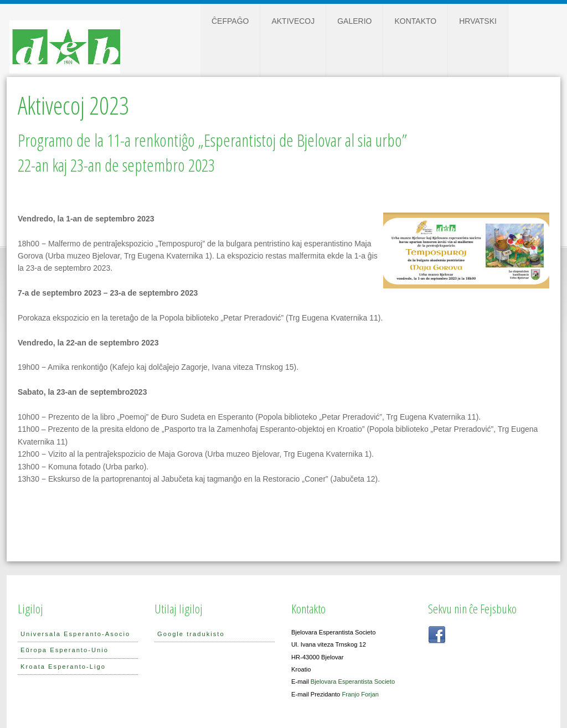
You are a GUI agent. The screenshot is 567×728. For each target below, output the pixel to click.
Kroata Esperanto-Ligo (63, 667)
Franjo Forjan (360, 694)
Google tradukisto (191, 634)
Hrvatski (478, 21)
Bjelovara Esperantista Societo (353, 681)
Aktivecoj (293, 21)
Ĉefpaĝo (230, 21)
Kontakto (415, 21)
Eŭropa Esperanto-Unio (65, 650)
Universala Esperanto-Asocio (75, 634)
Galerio (354, 21)
